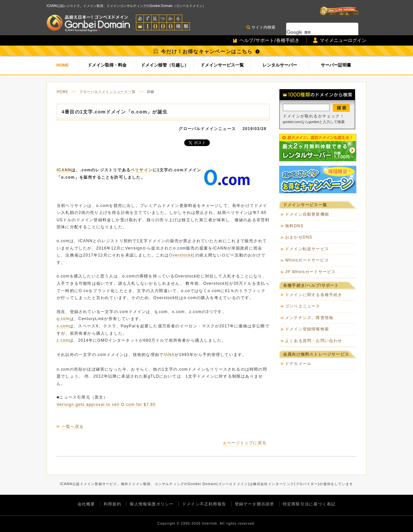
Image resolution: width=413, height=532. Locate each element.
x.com (63, 326)
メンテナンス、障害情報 (309, 318)
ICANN (64, 170)
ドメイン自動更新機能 (307, 214)
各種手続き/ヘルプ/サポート (311, 285)
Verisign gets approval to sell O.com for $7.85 (106, 405)
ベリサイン (142, 170)
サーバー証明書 (336, 65)
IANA (169, 355)
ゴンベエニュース (303, 306)
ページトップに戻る (247, 443)
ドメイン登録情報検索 (307, 329)
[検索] (314, 32)
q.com (63, 319)
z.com (63, 340)
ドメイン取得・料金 (107, 65)
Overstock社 (182, 255)
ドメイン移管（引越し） (165, 65)
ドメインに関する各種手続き (314, 295)
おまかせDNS (299, 237)
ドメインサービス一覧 (222, 65)
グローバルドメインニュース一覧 (108, 92)
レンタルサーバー (280, 65)
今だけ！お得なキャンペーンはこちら (207, 52)
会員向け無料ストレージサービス (316, 354)
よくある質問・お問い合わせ (314, 341)
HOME (62, 65)
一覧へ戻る (73, 427)
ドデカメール (298, 364)
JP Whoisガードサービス (310, 272)
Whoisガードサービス (307, 260)
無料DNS (294, 226)
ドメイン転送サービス (307, 249)
